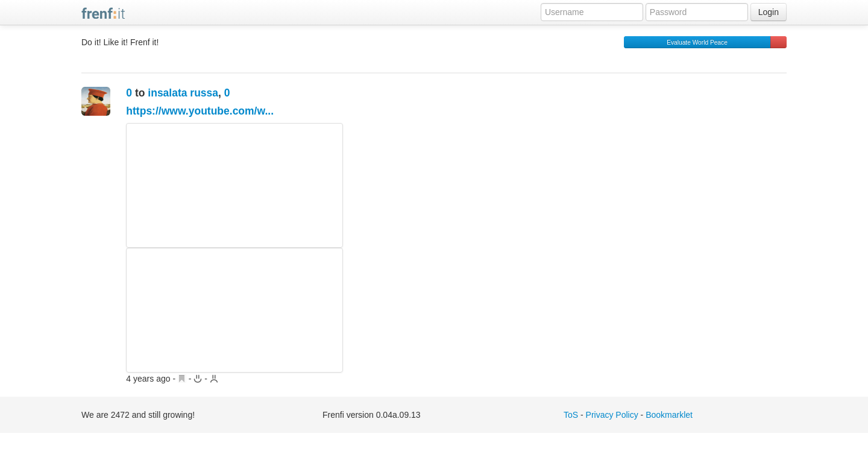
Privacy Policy (612, 415)
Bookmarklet (669, 415)
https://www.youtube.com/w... (200, 111)
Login (769, 12)
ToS (571, 415)
